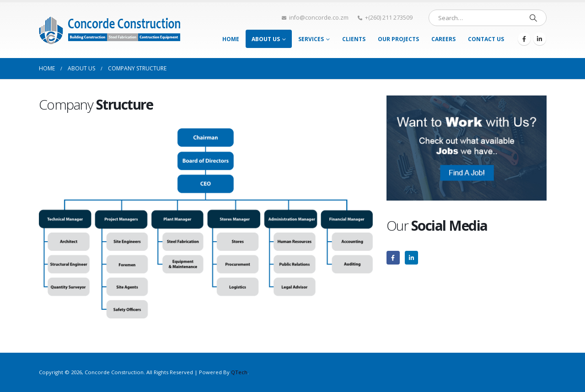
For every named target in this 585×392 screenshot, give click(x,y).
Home (231, 39)
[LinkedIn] (540, 39)
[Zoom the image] (467, 100)
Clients (354, 39)
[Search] (533, 18)
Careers (443, 39)
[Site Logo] (110, 30)
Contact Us (486, 39)
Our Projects (398, 39)
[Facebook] (524, 39)
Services (311, 39)
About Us (266, 39)
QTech (239, 372)
